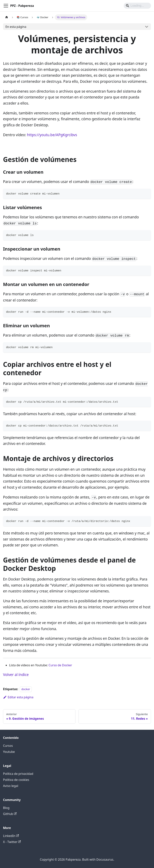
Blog (6, 808)
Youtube (9, 752)
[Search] (137, 6)
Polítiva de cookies (16, 780)
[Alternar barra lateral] (6, 6)
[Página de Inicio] (7, 17)
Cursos (8, 746)
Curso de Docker (60, 665)
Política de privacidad (18, 774)
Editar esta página (18, 697)
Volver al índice (16, 675)
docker (26, 689)
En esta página (16, 27)
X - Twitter (12, 842)
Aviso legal (11, 786)
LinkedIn (11, 836)
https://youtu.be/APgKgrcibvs (52, 135)
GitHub (10, 814)
